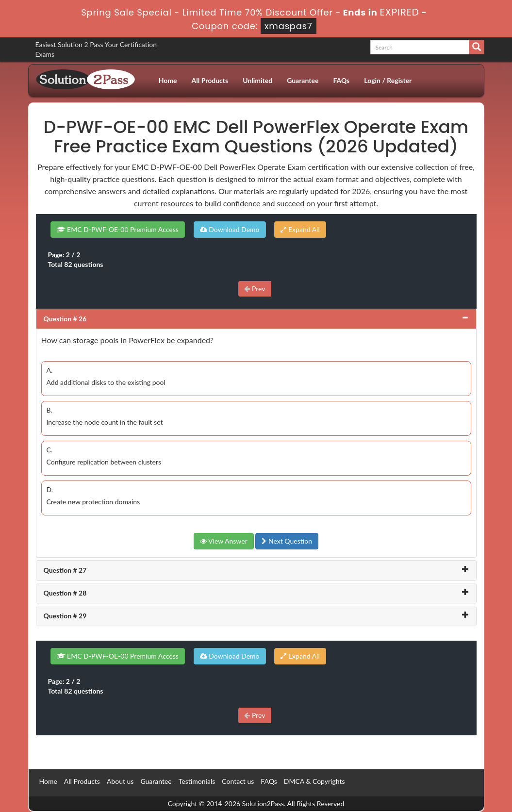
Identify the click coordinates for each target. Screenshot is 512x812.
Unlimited (257, 80)
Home (168, 80)
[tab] (256, 319)
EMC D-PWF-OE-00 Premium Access (118, 229)
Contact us (238, 781)
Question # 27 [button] (65, 570)
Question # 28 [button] (65, 593)
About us (120, 781)
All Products (210, 80)
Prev (255, 289)
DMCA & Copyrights (314, 781)
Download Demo (230, 229)
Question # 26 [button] (65, 319)
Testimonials (197, 781)
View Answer (224, 541)
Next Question (287, 541)
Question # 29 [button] (65, 616)
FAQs (341, 80)
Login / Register (388, 80)
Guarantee (303, 80)
